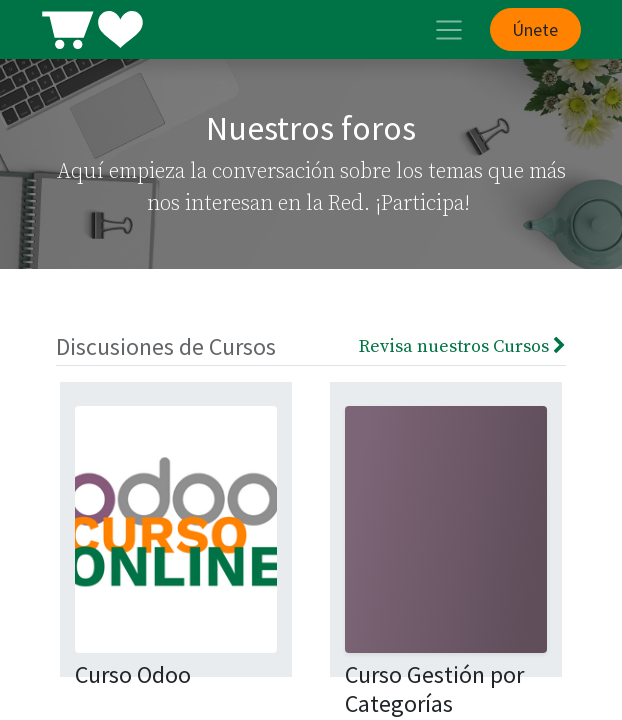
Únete (535, 29)
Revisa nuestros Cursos (462, 346)
